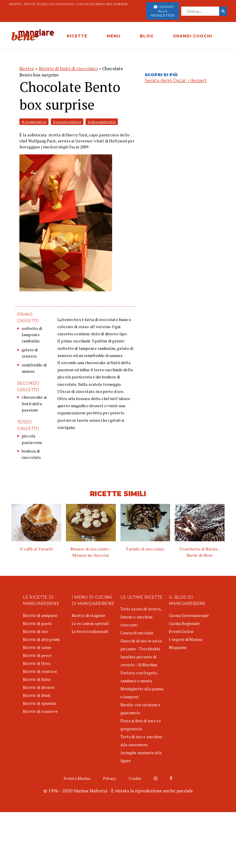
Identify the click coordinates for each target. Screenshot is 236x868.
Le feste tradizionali (90, 631)
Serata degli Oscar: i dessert (176, 81)
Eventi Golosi (181, 631)
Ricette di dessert (39, 687)
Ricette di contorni (40, 671)
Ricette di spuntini (39, 703)
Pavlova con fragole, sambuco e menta (139, 677)
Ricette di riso (35, 631)
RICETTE (77, 36)
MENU (114, 36)
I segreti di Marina (185, 639)
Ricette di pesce (37, 655)
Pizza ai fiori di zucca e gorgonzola (141, 725)
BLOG (147, 36)
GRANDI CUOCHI (192, 36)
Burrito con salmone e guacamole (141, 709)
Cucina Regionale (184, 623)
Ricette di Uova (37, 663)
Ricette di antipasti (40, 615)
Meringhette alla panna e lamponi (142, 693)
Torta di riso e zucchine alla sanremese (141, 741)
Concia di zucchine (137, 633)
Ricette (15, 4)
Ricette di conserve (40, 711)
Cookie (135, 778)
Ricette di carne (37, 647)
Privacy (110, 778)
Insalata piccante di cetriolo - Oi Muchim (139, 661)
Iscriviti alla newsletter (163, 11)
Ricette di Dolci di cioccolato (49, 4)
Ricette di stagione (89, 615)
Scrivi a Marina (77, 778)
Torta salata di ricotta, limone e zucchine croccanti (141, 617)
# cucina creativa (67, 122)
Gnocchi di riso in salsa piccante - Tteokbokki (141, 645)
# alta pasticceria (102, 122)
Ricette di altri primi (41, 639)
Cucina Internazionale (189, 615)
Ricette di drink (37, 695)
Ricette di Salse (37, 679)
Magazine (178, 647)
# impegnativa (34, 122)
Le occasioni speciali (90, 623)
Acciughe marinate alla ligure (141, 757)
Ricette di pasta (37, 623)
